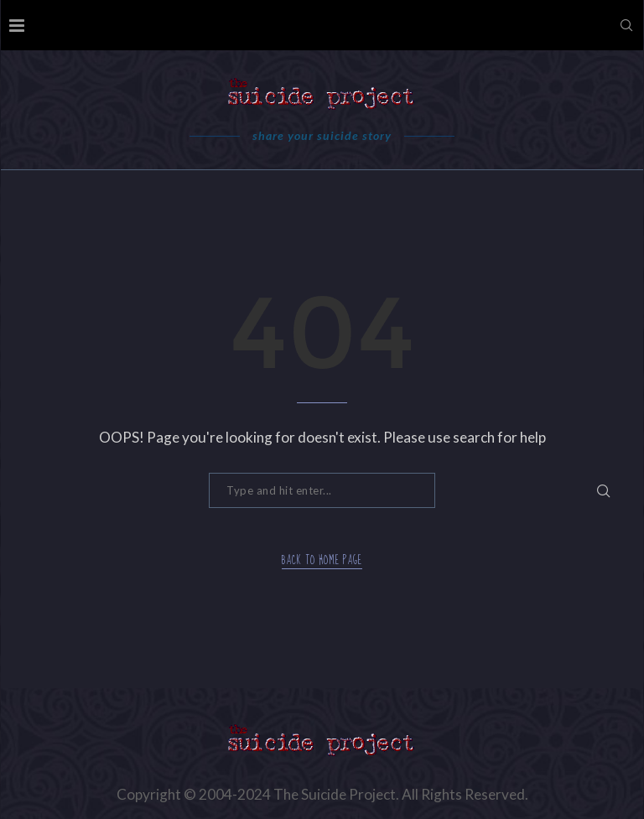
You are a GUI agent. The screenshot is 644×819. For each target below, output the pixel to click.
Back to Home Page (322, 561)
